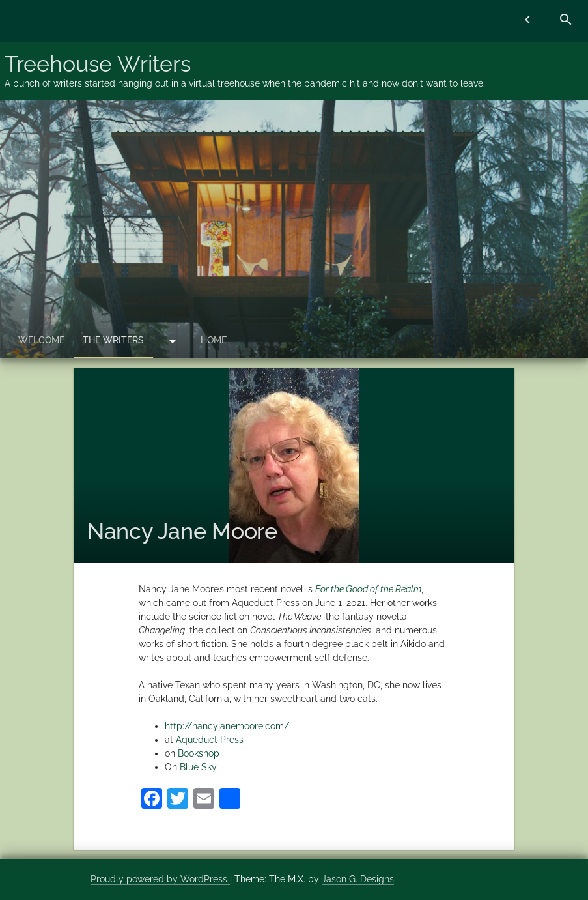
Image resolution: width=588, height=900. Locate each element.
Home (214, 340)
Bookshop (199, 753)
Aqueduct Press (210, 740)
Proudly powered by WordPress (160, 879)
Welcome (41, 340)
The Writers (113, 340)
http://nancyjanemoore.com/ (227, 726)
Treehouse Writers (98, 64)
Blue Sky (198, 767)
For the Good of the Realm (368, 589)
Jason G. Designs (358, 879)
